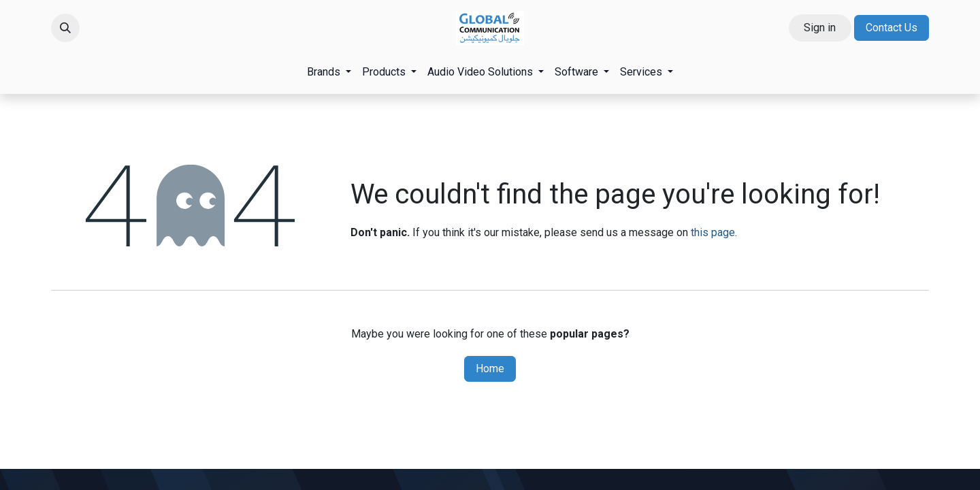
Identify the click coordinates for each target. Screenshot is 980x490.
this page (713, 232)
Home (490, 369)
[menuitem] (329, 72)
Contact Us (892, 28)
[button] (65, 28)
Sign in (820, 28)
